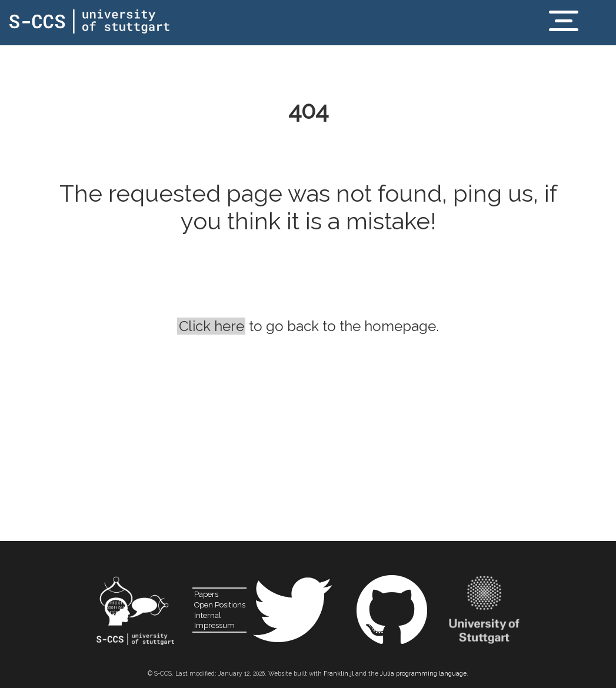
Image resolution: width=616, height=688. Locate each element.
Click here (212, 326)
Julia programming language (423, 673)
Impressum (214, 625)
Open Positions (220, 605)
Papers (206, 594)
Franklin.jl (339, 673)
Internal (208, 615)
